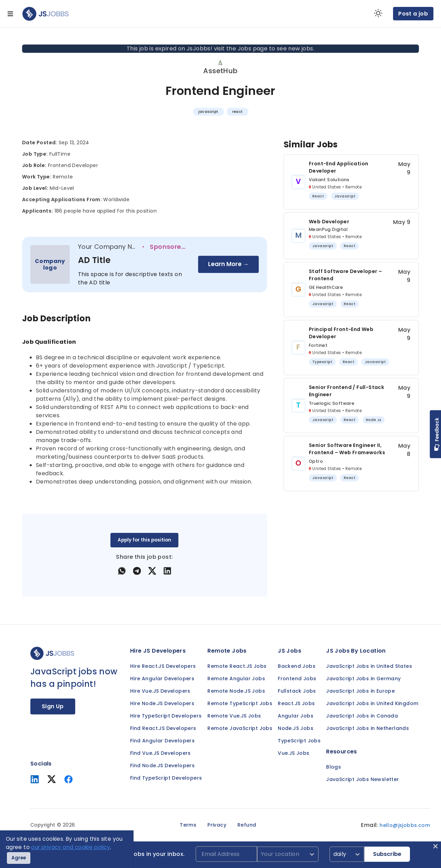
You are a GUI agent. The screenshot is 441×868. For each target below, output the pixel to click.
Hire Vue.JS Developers (160, 691)
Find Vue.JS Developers (160, 753)
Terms (188, 825)
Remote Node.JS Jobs (236, 691)
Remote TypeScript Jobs (240, 703)
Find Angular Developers (162, 741)
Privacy (217, 825)
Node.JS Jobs (296, 728)
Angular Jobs (296, 716)
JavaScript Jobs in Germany (363, 679)
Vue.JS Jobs (293, 753)
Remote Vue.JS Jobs (234, 716)
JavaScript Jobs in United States (369, 666)
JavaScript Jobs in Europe (360, 691)
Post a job (413, 14)
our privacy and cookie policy (71, 847)
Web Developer (329, 222)
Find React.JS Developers (163, 728)
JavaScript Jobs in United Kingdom (372, 703)
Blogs (334, 767)
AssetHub (220, 71)
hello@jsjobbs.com (405, 825)
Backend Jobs (297, 666)
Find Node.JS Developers (162, 765)
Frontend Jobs (297, 679)
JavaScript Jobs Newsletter (362, 779)
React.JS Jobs (296, 703)
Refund (247, 825)
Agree (19, 858)
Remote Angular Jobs (236, 679)
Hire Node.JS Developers (162, 703)
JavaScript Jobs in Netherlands (367, 728)
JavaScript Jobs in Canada (362, 716)
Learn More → (228, 264)
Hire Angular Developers (162, 679)
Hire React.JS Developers (163, 666)
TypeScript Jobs (299, 741)
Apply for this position (144, 540)
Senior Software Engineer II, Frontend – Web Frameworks (347, 449)
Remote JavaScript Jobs (240, 728)
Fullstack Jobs (297, 691)
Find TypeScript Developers (166, 778)
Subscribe (387, 854)
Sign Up (53, 706)
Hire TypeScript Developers (166, 716)
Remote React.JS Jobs (237, 666)
